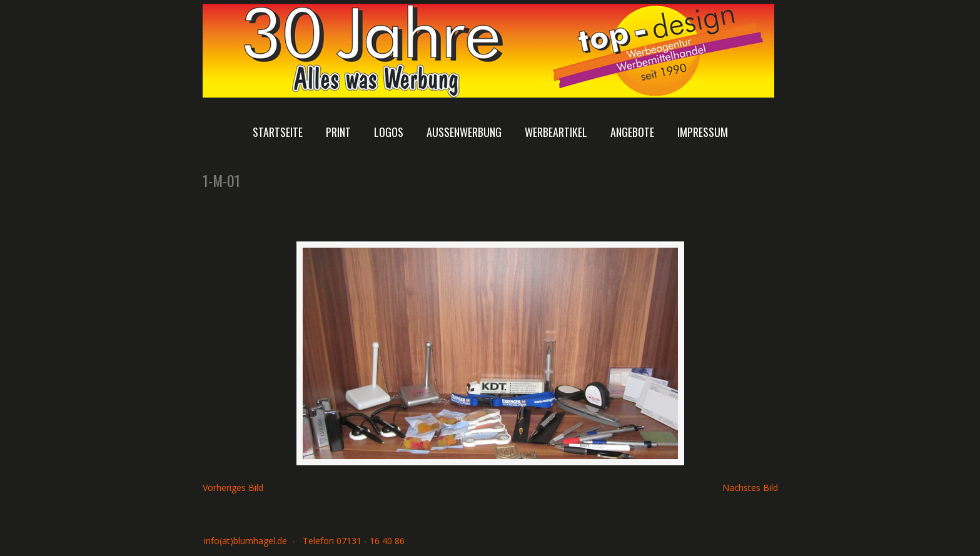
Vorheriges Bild (233, 488)
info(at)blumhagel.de (245, 541)
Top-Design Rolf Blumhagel (488, 51)
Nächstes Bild (750, 488)
